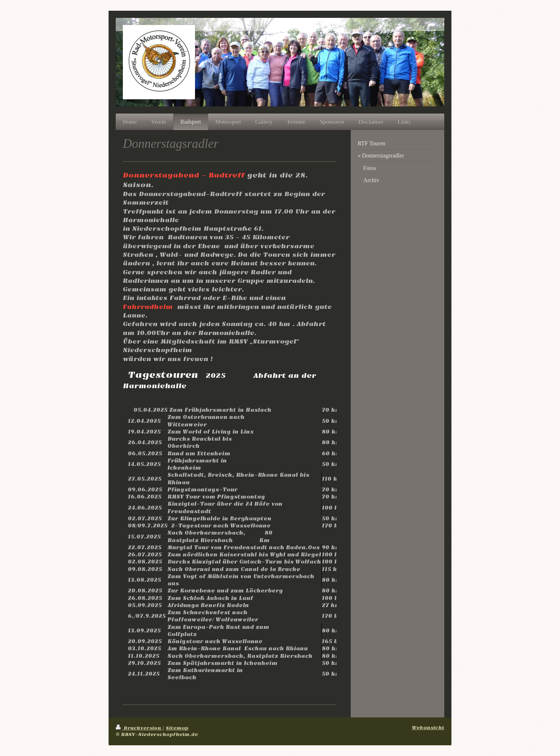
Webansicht (428, 728)
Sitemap (177, 728)
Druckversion (139, 728)
